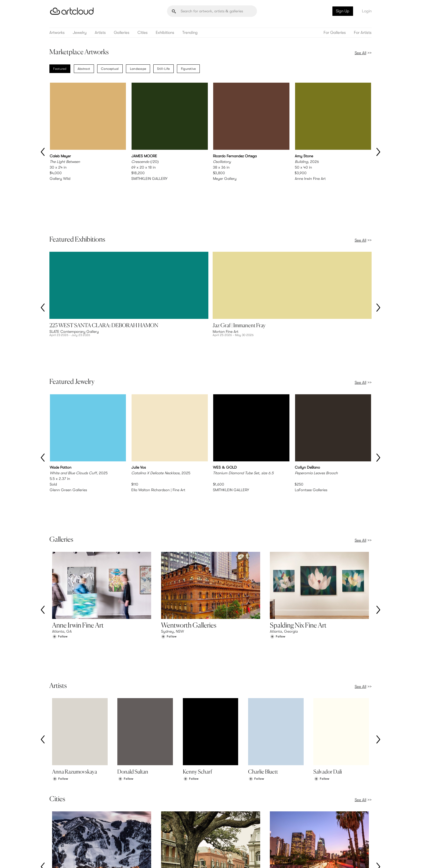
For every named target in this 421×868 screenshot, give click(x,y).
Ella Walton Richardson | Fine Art (158, 429)
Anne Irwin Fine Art (310, 178)
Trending (190, 33)
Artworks (57, 33)
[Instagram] (301, 858)
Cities (143, 33)
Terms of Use (77, 858)
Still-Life (163, 69)
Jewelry (80, 33)
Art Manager (228, 836)
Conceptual (110, 69)
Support (142, 836)
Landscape (138, 69)
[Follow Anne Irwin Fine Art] (60, 554)
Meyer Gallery (225, 178)
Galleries (122, 33)
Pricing (141, 830)
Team (305, 825)
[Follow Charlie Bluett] (256, 667)
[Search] (212, 11)
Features (142, 825)
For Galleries (335, 33)
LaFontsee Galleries (311, 429)
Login (367, 11)
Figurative (188, 69)
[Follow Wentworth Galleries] (169, 554)
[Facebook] (325, 858)
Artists (100, 33)
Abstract (84, 69)
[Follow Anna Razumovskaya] (60, 667)
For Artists (363, 33)
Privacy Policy (97, 858)
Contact (307, 836)
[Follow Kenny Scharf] (191, 667)
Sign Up (343, 11)
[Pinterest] (313, 858)
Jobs (304, 830)
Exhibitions (165, 33)
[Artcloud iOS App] (348, 858)
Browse (58, 825)
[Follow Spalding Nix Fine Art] (278, 554)
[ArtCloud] (72, 11)
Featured (60, 69)
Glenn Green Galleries (68, 429)
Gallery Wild (60, 178)
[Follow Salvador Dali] (322, 667)
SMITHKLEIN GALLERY (149, 178)
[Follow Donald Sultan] (126, 667)
